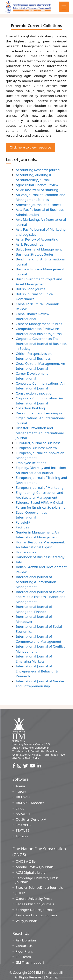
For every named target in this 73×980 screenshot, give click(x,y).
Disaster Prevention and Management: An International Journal (40, 433)
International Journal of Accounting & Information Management (36, 582)
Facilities (22, 527)
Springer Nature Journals (35, 910)
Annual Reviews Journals (35, 867)
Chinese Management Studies (39, 324)
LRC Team (23, 957)
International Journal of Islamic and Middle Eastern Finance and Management (41, 597)
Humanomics (26, 552)
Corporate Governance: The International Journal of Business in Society (41, 344)
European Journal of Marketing (40, 487)
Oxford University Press (34, 899)
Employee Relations (31, 463)
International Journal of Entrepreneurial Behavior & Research (37, 671)
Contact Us (24, 946)
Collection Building (30, 408)
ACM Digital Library (31, 872)
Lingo (20, 808)
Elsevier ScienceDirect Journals (39, 887)
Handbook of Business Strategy (40, 557)
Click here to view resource (30, 147)
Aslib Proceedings (29, 244)
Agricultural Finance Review (37, 185)
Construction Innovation (35, 393)
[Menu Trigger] (64, 7)
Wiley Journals (27, 921)
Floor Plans (24, 951)
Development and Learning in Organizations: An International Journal (40, 418)
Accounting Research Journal (38, 170)
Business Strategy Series (35, 254)
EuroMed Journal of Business (38, 443)
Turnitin (22, 836)
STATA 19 (23, 830)
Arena (20, 786)
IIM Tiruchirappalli (30, 962)
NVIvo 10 (23, 814)
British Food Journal (31, 289)
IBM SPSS (23, 797)
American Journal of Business (38, 205)
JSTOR (20, 893)
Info (19, 562)
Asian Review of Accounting (37, 190)
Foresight (23, 522)
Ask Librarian (26, 940)
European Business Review (36, 448)
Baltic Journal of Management (39, 249)
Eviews (21, 792)
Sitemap (52, 977)
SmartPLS (23, 825)
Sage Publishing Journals (35, 904)
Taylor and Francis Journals (36, 915)
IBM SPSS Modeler (30, 803)
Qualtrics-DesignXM (31, 819)
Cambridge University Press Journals (37, 880)
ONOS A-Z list (26, 861)
